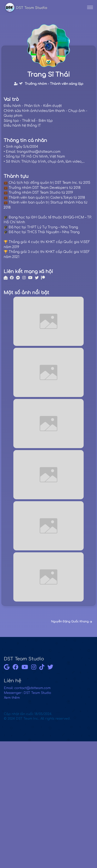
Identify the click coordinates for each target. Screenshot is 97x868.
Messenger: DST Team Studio (27, 693)
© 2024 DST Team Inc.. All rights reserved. (37, 719)
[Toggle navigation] (90, 7)
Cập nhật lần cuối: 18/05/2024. (37, 716)
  (18, 84)
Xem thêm (12, 698)
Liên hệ (13, 681)
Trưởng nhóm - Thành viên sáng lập (54, 84)
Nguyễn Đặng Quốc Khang (71, 622)
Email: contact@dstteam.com (27, 688)
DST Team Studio (24, 659)
